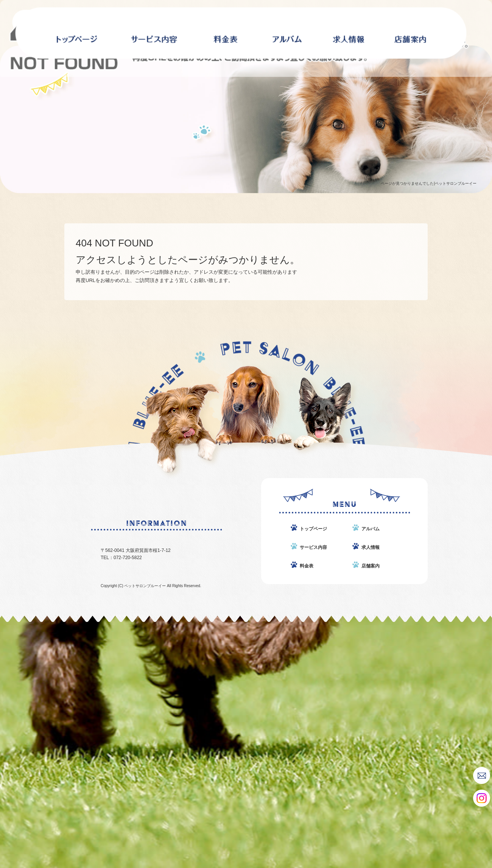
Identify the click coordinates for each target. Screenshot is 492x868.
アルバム (287, 33)
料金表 (226, 33)
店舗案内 (410, 33)
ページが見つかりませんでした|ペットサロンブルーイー (429, 183)
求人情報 (349, 33)
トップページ (313, 529)
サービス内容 (154, 33)
